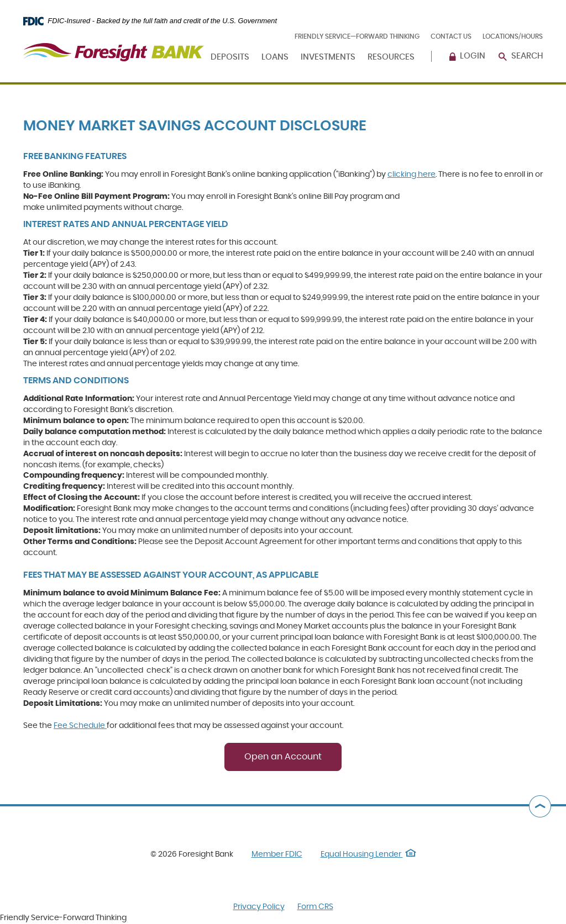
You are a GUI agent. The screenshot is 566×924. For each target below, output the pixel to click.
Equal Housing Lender (368, 854)
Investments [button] (328, 57)
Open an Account (283, 757)
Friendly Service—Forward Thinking (357, 36)
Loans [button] (275, 57)
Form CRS (315, 907)
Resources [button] (391, 57)
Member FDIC (277, 854)
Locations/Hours (513, 36)
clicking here (412, 175)
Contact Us (451, 36)
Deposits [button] (230, 57)
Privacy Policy (259, 907)
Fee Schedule (80, 726)
